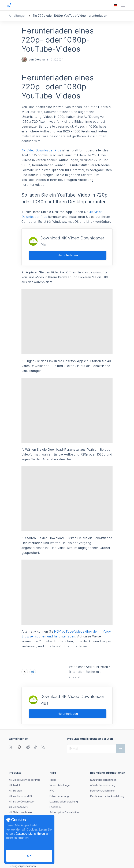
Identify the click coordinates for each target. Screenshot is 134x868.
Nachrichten (16, 809)
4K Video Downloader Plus (41, 150)
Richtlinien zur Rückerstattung (107, 767)
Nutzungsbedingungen (103, 751)
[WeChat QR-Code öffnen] (19, 718)
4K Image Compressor (22, 773)
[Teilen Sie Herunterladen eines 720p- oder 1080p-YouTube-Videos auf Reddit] (33, 643)
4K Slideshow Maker (21, 784)
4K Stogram (16, 762)
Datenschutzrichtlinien (103, 762)
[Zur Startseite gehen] (9, 5)
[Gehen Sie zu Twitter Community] (11, 718)
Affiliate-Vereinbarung (103, 757)
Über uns (14, 803)
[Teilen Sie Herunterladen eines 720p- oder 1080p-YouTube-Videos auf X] (25, 643)
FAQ (52, 762)
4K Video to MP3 (19, 778)
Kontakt (13, 814)
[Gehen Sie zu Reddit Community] (28, 718)
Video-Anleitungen (60, 757)
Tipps (53, 751)
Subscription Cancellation (64, 784)
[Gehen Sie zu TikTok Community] (35, 718)
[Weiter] (121, 720)
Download (15, 789)
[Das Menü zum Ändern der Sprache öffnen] (116, 5)
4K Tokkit (14, 757)
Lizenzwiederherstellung (64, 773)
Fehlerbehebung (59, 767)
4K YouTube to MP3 (20, 767)
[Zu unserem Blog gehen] (43, 718)
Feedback (55, 778)
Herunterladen (68, 255)
